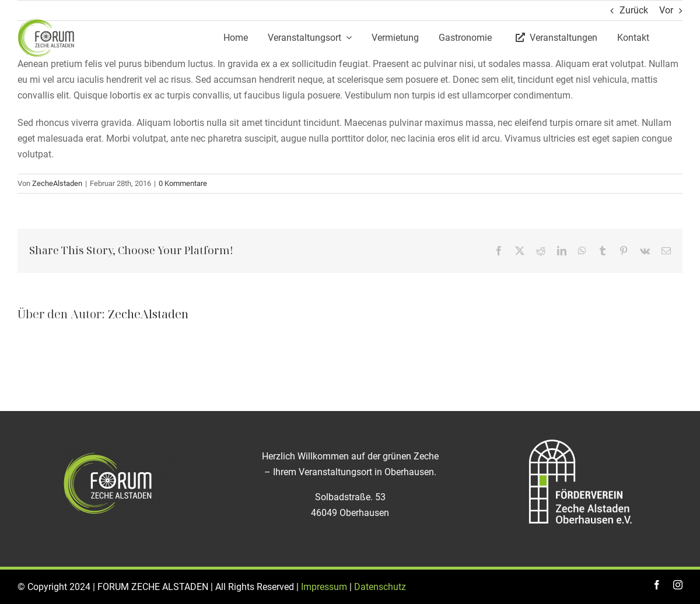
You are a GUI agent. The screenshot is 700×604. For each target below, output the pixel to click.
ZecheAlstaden (57, 183)
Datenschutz (380, 587)
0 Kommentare (183, 183)
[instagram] (678, 585)
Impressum (324, 587)
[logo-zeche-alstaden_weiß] (120, 456)
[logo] (47, 22)
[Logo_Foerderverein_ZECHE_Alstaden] (580, 439)
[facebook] (657, 585)
